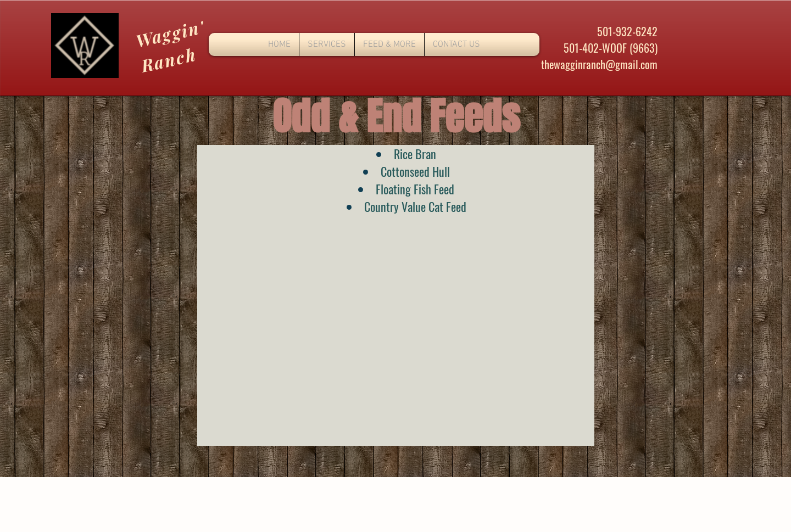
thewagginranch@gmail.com (599, 64)
